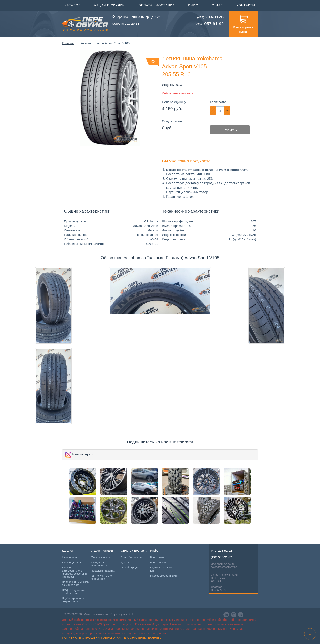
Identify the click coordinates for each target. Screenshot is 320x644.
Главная (68, 43)
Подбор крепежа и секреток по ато (73, 600)
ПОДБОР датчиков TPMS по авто (74, 592)
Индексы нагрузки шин (161, 569)
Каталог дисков (71, 562)
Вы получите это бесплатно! (102, 577)
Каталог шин (70, 557)
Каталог (73, 5)
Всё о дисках (158, 562)
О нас (217, 5)
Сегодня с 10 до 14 (126, 24)
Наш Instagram (83, 454)
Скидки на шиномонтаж (99, 564)
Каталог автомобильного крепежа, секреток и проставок (74, 572)
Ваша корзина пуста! (243, 22)
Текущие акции (101, 557)
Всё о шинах (158, 557)
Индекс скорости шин (163, 576)
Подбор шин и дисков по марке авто (75, 583)
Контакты (246, 5)
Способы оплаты (131, 557)
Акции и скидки (109, 5)
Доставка (127, 562)
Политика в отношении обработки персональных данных (111, 638)
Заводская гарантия (104, 571)
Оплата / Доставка (156, 5)
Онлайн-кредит (130, 568)
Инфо (193, 5)
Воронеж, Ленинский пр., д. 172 (136, 17)
